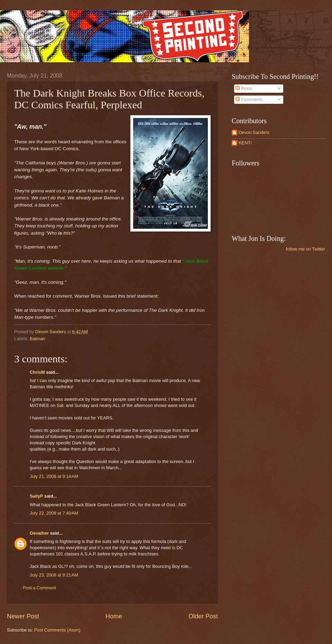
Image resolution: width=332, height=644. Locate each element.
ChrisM (37, 372)
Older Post (203, 616)
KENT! (245, 143)
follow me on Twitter (305, 249)
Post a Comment (39, 588)
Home (114, 616)
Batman (37, 339)
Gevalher (39, 533)
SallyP (36, 496)
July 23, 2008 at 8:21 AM (54, 575)
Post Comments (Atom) (57, 630)
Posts (244, 88)
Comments (249, 99)
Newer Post (23, 616)
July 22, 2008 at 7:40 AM (54, 513)
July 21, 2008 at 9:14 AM (54, 476)
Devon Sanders (254, 132)
